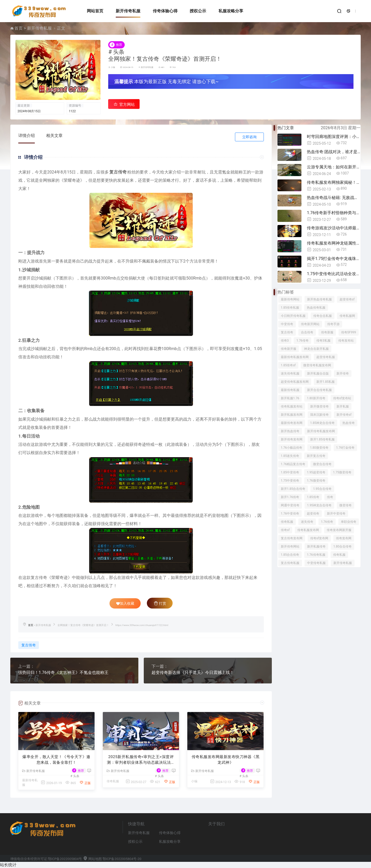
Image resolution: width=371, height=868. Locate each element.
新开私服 (343, 406)
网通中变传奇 (290, 505)
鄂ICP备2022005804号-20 (122, 859)
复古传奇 (29, 645)
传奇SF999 (349, 332)
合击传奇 (307, 332)
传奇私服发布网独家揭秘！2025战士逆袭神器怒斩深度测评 (334, 182)
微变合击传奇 (322, 464)
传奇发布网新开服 (339, 530)
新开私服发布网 (292, 415)
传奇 (330, 497)
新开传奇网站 (290, 546)
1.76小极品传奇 (292, 448)
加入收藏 (125, 603)
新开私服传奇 (316, 546)
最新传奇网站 (290, 299)
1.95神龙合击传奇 (319, 505)
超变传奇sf (347, 299)
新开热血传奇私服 (319, 299)
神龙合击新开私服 (316, 349)
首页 (19, 28)
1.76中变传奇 (290, 514)
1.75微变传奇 (342, 472)
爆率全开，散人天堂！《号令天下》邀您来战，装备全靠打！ (56, 760)
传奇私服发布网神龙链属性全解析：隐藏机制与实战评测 (334, 243)
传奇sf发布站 (342, 398)
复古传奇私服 (290, 563)
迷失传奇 (307, 522)
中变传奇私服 (316, 563)
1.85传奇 (313, 497)
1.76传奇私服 (316, 555)
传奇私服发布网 (308, 530)
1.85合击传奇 (290, 555)
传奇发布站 (346, 341)
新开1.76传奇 (290, 497)
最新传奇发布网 (292, 423)
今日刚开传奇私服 (293, 316)
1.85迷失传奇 (290, 456)
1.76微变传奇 (316, 481)
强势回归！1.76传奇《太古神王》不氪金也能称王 (63, 672)
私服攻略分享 (231, 11)
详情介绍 (27, 136)
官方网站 (124, 104)
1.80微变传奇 (319, 448)
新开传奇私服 (128, 11)
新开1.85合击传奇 (293, 489)
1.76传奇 (302, 341)
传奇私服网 (347, 316)
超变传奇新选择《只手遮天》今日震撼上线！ (193, 672)
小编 (113, 67)
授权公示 (198, 11)
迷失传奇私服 (290, 374)
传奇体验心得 (165, 11)
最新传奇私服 (290, 390)
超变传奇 (313, 514)
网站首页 (95, 11)
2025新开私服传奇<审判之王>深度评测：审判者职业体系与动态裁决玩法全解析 (141, 760)
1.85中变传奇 (290, 472)
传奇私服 (113, 781)
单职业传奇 (349, 522)
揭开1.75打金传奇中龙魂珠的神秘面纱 (334, 259)
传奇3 (285, 341)
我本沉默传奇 (319, 415)
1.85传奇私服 (290, 308)
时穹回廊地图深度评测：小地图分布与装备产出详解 (334, 137)
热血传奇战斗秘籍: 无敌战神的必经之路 (334, 198)
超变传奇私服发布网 (295, 382)
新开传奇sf (344, 415)
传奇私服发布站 (292, 406)
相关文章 (54, 136)
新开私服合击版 (318, 374)
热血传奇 (349, 423)
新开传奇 (343, 374)
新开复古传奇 (316, 456)
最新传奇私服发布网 (295, 357)
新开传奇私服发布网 (321, 431)
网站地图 (92, 859)
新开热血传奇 (290, 431)
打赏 (160, 603)
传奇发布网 (344, 538)
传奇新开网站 (310, 324)
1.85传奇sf (288, 365)
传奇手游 (333, 324)
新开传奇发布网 (292, 439)
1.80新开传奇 (316, 398)
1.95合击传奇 (322, 489)
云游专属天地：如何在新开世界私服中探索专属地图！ (334, 167)
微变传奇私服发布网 (317, 365)
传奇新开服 (289, 349)
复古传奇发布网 (292, 538)
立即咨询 (249, 137)
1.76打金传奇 (345, 448)
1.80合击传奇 (343, 546)
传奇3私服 (323, 341)
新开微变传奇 (319, 406)
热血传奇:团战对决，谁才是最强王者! (334, 152)
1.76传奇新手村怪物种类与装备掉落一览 (334, 213)
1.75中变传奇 (290, 481)
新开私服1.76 (290, 398)
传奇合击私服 (323, 316)
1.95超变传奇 (316, 472)
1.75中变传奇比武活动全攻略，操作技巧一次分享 (334, 274)
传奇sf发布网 (319, 538)
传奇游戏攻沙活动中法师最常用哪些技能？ (334, 228)
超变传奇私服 (326, 357)
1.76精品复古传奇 (293, 464)
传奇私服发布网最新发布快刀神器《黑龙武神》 (226, 760)
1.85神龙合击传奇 (322, 423)
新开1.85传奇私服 (322, 439)
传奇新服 (327, 332)
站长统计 (8, 865)
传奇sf (285, 530)
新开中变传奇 (336, 514)
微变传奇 (345, 505)
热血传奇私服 (316, 308)
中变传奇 (287, 324)
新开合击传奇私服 (319, 390)
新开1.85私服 (326, 382)
